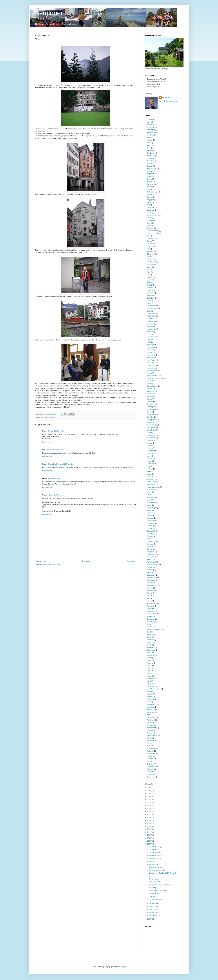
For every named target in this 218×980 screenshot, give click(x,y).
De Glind (150, 213)
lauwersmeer (151, 438)
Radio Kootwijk (152, 578)
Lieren (149, 456)
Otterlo (149, 539)
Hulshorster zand (153, 376)
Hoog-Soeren (151, 365)
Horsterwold (151, 368)
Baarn (149, 148)
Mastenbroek (151, 484)
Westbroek (151, 741)
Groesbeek (151, 319)
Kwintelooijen (151, 430)
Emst (149, 272)
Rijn (148, 598)
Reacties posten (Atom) (53, 565)
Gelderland (151, 298)
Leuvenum (150, 451)
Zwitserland (151, 774)
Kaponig (150, 394)
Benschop (150, 161)
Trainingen (150, 679)
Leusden (150, 448)
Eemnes (150, 259)
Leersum (150, 440)
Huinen (149, 373)
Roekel (149, 601)
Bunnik (149, 202)
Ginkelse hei (151, 306)
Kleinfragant (151, 407)
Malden (149, 474)
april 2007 (153, 906)
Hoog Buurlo (151, 363)
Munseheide (151, 503)
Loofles (149, 466)
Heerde (149, 334)
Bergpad (150, 171)
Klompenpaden (152, 409)
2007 (149, 844)
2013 (149, 826)
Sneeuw (150, 627)
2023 (149, 797)
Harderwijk (150, 327)
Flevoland (150, 288)
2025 (149, 791)
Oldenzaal (150, 526)
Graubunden (52, 418)
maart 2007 (153, 909)
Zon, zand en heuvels (156, 900)
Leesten (150, 443)
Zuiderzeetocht (152, 767)
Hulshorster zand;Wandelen (156, 378)
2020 (149, 805)
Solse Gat (150, 635)
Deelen (149, 218)
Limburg (150, 459)
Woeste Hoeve (152, 748)
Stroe (149, 653)
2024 (149, 794)
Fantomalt (152, 897)
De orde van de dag (155, 867)
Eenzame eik (151, 262)
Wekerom (150, 733)
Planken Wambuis (153, 565)
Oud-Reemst (151, 541)
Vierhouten (151, 707)
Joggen (149, 383)
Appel (149, 138)
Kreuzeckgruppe (152, 425)
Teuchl (149, 668)
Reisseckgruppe (152, 585)
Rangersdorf (151, 580)
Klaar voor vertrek (155, 882)
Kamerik (150, 389)
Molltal (149, 492)
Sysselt (149, 658)
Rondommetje (152, 604)
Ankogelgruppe (152, 132)
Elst (148, 270)
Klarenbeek (151, 404)
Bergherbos (151, 163)
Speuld (149, 637)
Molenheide (151, 490)
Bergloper (49, 13)
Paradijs (150, 560)
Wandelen (150, 720)
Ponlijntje (150, 567)
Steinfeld (150, 645)
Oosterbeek (151, 534)
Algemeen (44, 418)
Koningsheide (152, 415)
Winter (149, 746)
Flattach (150, 285)
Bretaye (149, 197)
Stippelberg (151, 648)
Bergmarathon (152, 169)
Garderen (150, 290)
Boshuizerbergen (153, 192)
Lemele (149, 446)
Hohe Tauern (151, 360)
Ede (148, 249)
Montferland (151, 497)
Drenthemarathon (153, 231)
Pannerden (151, 557)
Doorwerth (150, 228)
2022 (149, 799)
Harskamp (150, 332)
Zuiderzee (150, 764)
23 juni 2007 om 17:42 (57, 495)
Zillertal (149, 761)
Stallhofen (150, 640)
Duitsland (150, 244)
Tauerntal (150, 663)
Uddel (149, 681)
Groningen (150, 324)
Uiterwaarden (151, 686)
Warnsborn (151, 723)
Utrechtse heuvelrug (154, 689)
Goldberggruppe (152, 308)
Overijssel (150, 547)
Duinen (149, 241)
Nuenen (150, 516)
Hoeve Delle (151, 355)
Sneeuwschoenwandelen (155, 629)
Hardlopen (150, 329)
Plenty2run (166, 97)
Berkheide (150, 176)
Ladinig (149, 433)
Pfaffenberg (151, 562)
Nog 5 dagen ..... (154, 888)
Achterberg (151, 125)
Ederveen (150, 251)
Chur (150, 876)
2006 (149, 919)
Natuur (149, 505)
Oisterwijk (150, 523)
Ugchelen (150, 684)
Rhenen (150, 596)
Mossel (149, 500)
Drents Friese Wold (153, 233)
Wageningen (151, 717)
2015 (149, 820)
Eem (148, 257)
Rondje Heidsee (154, 879)
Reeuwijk (150, 583)
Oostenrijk (150, 531)
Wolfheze (150, 751)
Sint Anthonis (151, 622)
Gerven (149, 301)
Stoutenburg (151, 650)
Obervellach (151, 521)
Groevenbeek (151, 321)
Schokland (150, 616)
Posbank (150, 570)
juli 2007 (152, 861)
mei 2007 (152, 903)
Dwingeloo (150, 246)
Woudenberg (151, 754)
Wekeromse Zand (153, 736)
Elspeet (149, 267)
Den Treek (150, 220)
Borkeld (149, 187)
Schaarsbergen (152, 611)
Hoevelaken (151, 358)
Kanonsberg (151, 391)
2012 (149, 829)
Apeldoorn (150, 135)
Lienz (149, 453)
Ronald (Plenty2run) (50, 464)
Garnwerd (150, 293)
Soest (149, 632)
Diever (149, 226)
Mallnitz (149, 477)
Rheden (150, 593)
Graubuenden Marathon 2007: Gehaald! (162, 873)
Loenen (149, 461)
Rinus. (45, 431)
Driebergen (151, 239)
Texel (149, 671)
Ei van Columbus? (155, 894)
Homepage (86, 561)
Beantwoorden (47, 442)
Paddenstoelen (152, 554)
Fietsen (149, 283)
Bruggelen (150, 200)
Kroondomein (151, 427)
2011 (149, 832)
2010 (149, 835)
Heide (149, 339)
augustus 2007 (154, 859)
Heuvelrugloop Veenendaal (158, 891)
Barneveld (150, 151)
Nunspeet (150, 518)
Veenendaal (151, 699)
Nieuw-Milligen (152, 508)
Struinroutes (151, 655)
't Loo (149, 122)
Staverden (150, 642)
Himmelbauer (151, 347)
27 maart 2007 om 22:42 (66, 464)
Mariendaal (151, 479)
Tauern (149, 660)
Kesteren (150, 402)
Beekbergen (151, 153)
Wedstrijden (151, 728)
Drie (148, 236)
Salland (149, 609)
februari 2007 (154, 912)
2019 (149, 808)
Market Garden (152, 482)
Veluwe (149, 702)
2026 (149, 788)
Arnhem (150, 140)
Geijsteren (150, 295)
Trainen (149, 676)
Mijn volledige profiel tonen (168, 101)
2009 (149, 838)
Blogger (123, 967)
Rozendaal (151, 606)
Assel (149, 143)
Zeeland (150, 756)
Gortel (149, 311)
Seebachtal (151, 619)
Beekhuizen (151, 156)
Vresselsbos (151, 712)
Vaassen (150, 692)
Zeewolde (150, 759)
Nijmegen (150, 513)
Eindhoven (150, 264)
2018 (149, 811)
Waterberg (150, 725)
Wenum (149, 738)
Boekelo (150, 182)
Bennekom (151, 158)
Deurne (149, 223)
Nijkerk (149, 510)
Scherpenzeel (152, 614)
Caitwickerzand (152, 207)
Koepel (149, 412)
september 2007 (155, 856)
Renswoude (151, 591)
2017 (149, 814)
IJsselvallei (151, 381)
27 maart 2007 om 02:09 (54, 450)
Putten (149, 572)
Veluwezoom (151, 704)
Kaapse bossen (152, 386)
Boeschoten (151, 184)
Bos (148, 189)
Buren (149, 205)
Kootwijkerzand (152, 420)
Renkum (150, 588)
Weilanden (150, 730)
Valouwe (150, 697)
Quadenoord (151, 575)
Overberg (150, 544)
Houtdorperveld (152, 371)
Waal (149, 715)
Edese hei (150, 254)
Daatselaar (151, 210)
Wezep (149, 743)
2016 (149, 817)
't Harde (150, 119)
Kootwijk (150, 417)
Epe (148, 275)
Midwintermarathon (153, 487)
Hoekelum (150, 350)
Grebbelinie (151, 316)
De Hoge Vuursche (153, 215)
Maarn (149, 471)
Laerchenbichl (152, 435)
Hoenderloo (151, 352)
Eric (44, 450)
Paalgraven (151, 552)
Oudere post (131, 561)
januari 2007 (153, 915)
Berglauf (150, 166)
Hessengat (151, 345)
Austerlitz (150, 145)
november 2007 (154, 850)
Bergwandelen (152, 174)
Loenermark (151, 464)
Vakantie (150, 694)
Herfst (149, 342)
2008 (149, 841)
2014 (149, 823)
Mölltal (149, 495)
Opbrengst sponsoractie (157, 870)
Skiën (149, 624)
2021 (149, 803)
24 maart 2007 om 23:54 (56, 431)
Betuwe (149, 179)
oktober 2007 (154, 853)
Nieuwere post (41, 561)
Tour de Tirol (151, 673)
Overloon (150, 549)
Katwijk (149, 399)
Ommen (150, 528)
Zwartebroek (151, 772)
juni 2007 (152, 865)
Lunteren (150, 469)
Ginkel (149, 303)
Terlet (149, 666)
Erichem (150, 277)
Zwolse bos (151, 777)
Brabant (150, 195)
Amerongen (151, 130)
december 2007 (154, 847)
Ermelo (149, 280)
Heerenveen (151, 337)
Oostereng (150, 536)
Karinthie (150, 396)
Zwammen (150, 769)
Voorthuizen (151, 710)
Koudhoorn (151, 422)
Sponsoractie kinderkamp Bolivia (160, 885)
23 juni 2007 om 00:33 (56, 479)
